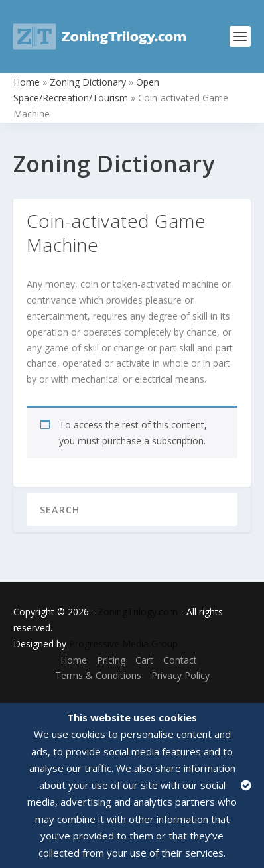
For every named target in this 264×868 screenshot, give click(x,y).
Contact (180, 660)
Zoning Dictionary (88, 82)
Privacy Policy (180, 675)
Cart (144, 660)
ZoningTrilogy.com (138, 612)
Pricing (111, 660)
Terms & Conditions (98, 675)
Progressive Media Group (123, 644)
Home (27, 82)
